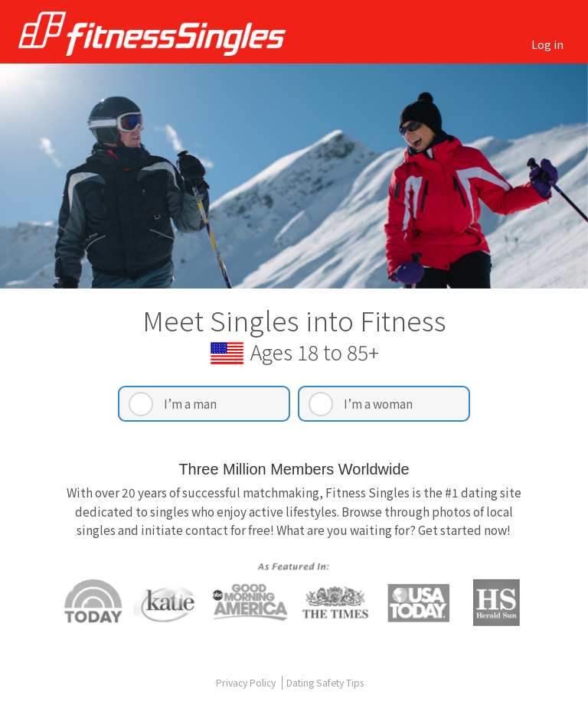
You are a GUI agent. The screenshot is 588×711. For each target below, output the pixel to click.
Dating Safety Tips (325, 683)
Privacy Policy (247, 683)
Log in (547, 44)
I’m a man (190, 403)
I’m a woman (378, 403)
